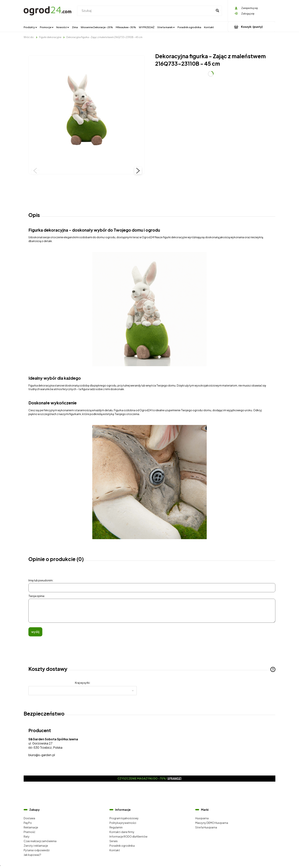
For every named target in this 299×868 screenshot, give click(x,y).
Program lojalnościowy (124, 818)
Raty (27, 836)
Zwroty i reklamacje (36, 846)
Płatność (29, 832)
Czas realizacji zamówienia (40, 841)
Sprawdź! (175, 778)
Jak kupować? (32, 855)
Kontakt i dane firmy (122, 832)
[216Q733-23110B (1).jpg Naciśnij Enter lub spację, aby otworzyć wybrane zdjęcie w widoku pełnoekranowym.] (86, 113)
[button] (35, 171)
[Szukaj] (217, 11)
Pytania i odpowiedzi (37, 850)
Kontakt (115, 850)
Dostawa (29, 818)
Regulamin (116, 827)
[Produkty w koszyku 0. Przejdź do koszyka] (252, 27)
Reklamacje (31, 827)
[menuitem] (30, 27)
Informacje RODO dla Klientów (128, 836)
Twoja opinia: (37, 596)
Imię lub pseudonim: (41, 580)
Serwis (114, 841)
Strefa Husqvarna (206, 827)
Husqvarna (202, 818)
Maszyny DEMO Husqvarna (212, 823)
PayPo (28, 823)
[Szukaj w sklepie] (146, 11)
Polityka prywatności (123, 823)
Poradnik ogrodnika (122, 846)
